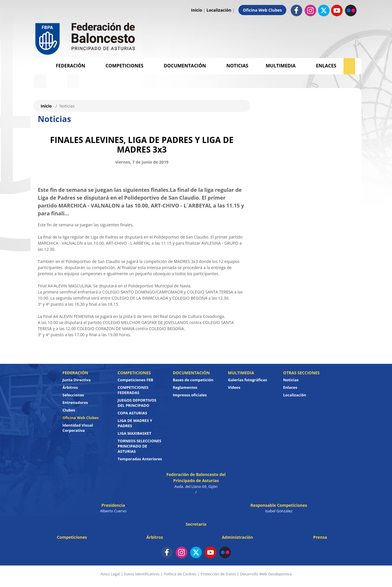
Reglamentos (185, 387)
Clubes (69, 410)
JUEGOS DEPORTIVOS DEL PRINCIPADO (137, 403)
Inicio (197, 10)
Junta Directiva (77, 380)
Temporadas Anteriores (140, 459)
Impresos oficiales (190, 395)
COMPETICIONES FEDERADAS (133, 390)
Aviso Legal (110, 574)
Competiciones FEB (135, 380)
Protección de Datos (218, 574)
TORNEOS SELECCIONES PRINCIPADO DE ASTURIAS (139, 446)
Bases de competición (193, 380)
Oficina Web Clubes (262, 10)
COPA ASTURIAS (132, 413)
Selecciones (73, 395)
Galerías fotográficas (247, 380)
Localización (219, 10)
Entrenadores (75, 402)
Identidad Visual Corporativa (78, 428)
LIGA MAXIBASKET (134, 433)
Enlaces (326, 66)
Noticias (237, 66)
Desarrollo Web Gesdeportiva (266, 574)
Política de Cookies (180, 574)
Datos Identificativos (142, 574)
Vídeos (234, 387)
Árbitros (70, 387)
